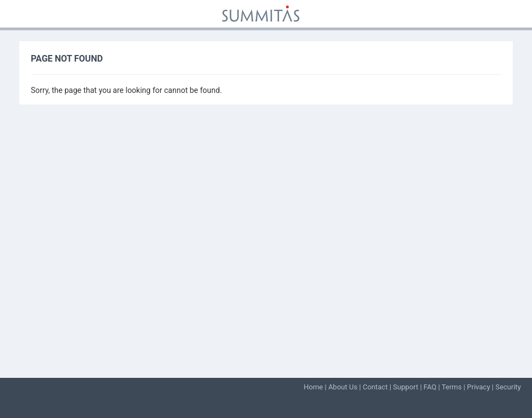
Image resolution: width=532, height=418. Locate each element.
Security (508, 387)
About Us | (346, 387)
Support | (408, 387)
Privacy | (481, 387)
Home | (316, 387)
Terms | (454, 387)
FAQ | (433, 387)
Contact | (378, 387)
